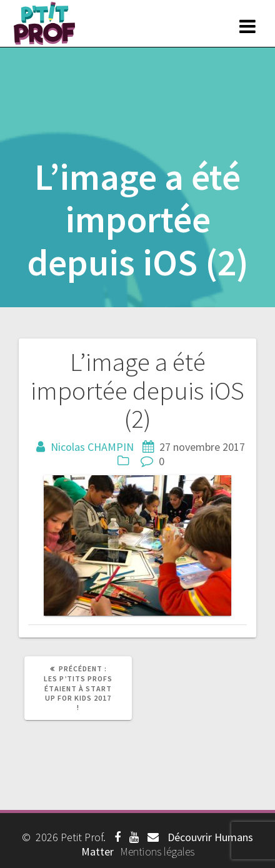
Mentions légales (157, 851)
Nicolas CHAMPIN (92, 447)
